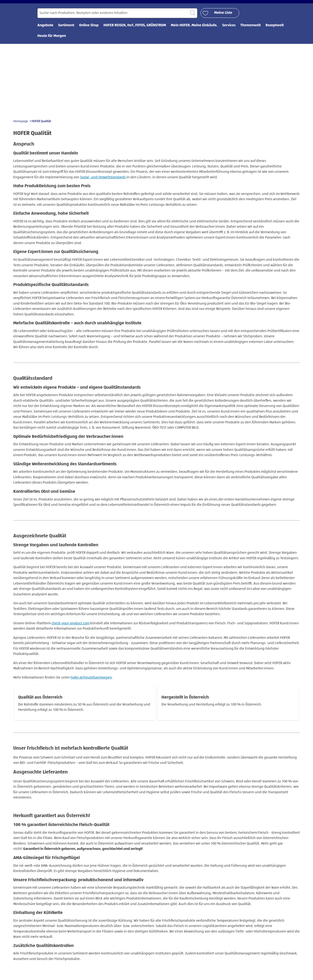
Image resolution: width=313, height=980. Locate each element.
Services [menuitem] (229, 31)
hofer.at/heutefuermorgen (91, 683)
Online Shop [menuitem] (89, 31)
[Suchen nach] (117, 18)
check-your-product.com (70, 629)
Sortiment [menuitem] (66, 31)
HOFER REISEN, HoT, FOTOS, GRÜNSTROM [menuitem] (135, 31)
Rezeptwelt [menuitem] (275, 31)
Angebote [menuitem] (45, 31)
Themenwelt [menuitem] (251, 31)
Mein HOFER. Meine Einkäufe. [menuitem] (194, 31)
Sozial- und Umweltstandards (103, 183)
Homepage (21, 127)
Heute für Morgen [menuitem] (52, 41)
